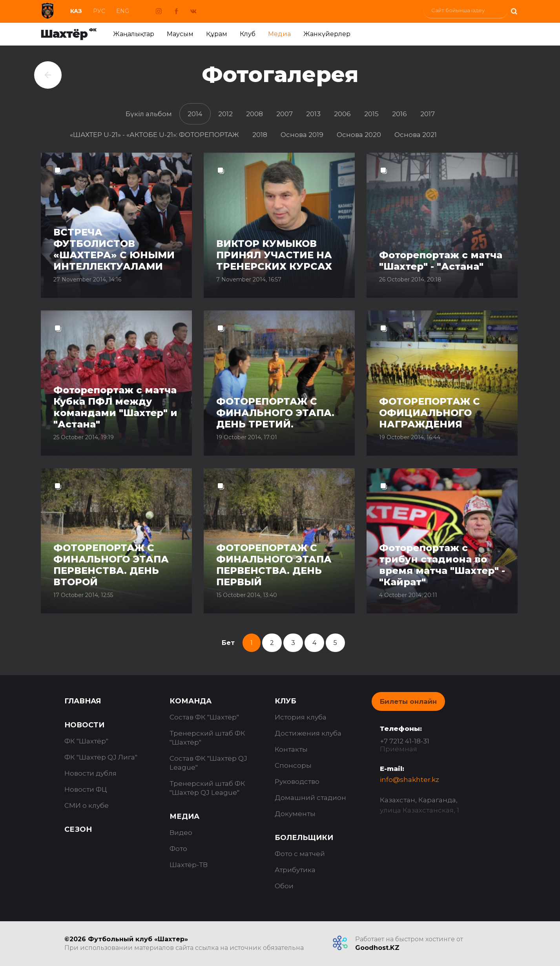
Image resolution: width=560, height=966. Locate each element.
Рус (99, 11)
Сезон (78, 829)
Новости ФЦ (86, 789)
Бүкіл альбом (149, 114)
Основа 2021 (416, 135)
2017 (428, 114)
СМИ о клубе (87, 805)
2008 (254, 114)
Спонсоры (293, 765)
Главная (83, 701)
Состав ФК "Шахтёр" (204, 717)
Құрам (217, 34)
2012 (225, 114)
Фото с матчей (300, 854)
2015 (371, 114)
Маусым (180, 34)
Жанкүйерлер (327, 34)
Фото (178, 849)
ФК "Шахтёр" (86, 741)
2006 (342, 114)
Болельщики (304, 838)
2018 (260, 135)
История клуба (301, 717)
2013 (313, 114)
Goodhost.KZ (377, 948)
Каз (76, 11)
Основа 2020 (359, 135)
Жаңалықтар (134, 34)
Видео (181, 833)
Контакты (291, 749)
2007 (285, 114)
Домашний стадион (310, 798)
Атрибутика (295, 870)
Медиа (279, 34)
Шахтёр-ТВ (189, 865)
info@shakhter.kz (410, 780)
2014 (195, 114)
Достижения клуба (308, 733)
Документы (295, 814)
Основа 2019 (302, 135)
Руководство (297, 782)
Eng (123, 11)
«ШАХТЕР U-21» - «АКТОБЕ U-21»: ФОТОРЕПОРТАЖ (154, 135)
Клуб (248, 34)
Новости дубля (90, 773)
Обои (284, 886)
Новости (84, 725)
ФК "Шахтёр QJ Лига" (101, 757)
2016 (399, 114)
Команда (191, 701)
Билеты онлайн (408, 701)
